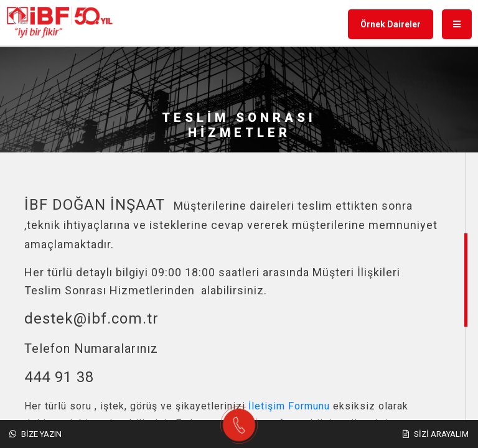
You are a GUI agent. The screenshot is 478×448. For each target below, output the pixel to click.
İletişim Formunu (289, 406)
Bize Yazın (35, 434)
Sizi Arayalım (436, 434)
